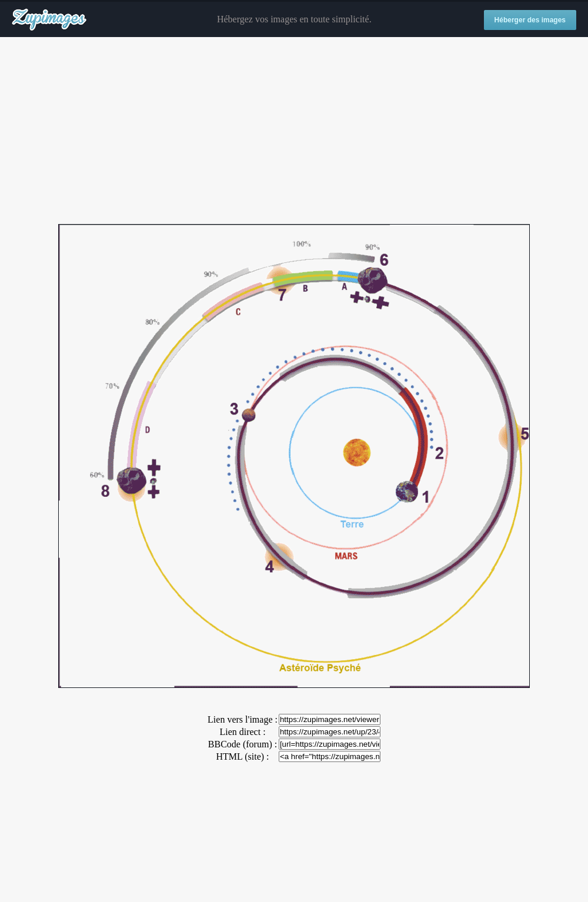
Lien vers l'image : (243, 719)
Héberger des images (530, 20)
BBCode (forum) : (243, 744)
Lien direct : (242, 732)
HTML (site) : (242, 756)
